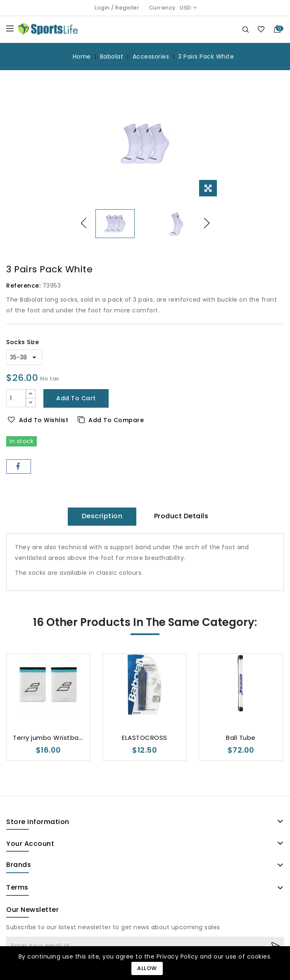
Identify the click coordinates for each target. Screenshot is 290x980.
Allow (147, 968)
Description (102, 516)
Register (127, 8)
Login (102, 8)
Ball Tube (241, 738)
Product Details (181, 516)
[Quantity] (16, 398)
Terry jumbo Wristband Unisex (61, 738)
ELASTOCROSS (145, 738)
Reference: (23, 286)
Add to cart (76, 398)
